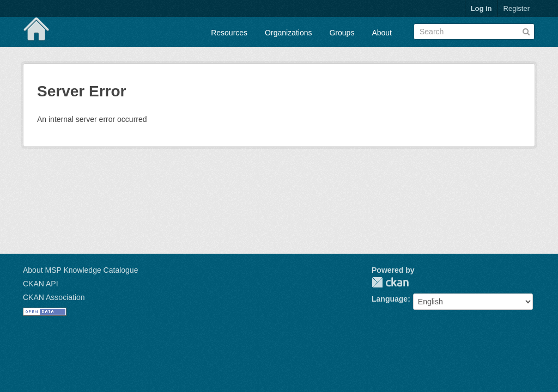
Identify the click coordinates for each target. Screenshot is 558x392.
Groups (342, 33)
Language (390, 299)
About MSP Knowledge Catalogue (80, 270)
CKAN (390, 282)
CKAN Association (54, 297)
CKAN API (41, 284)
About (382, 33)
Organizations (288, 33)
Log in (481, 8)
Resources (229, 33)
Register (517, 8)
